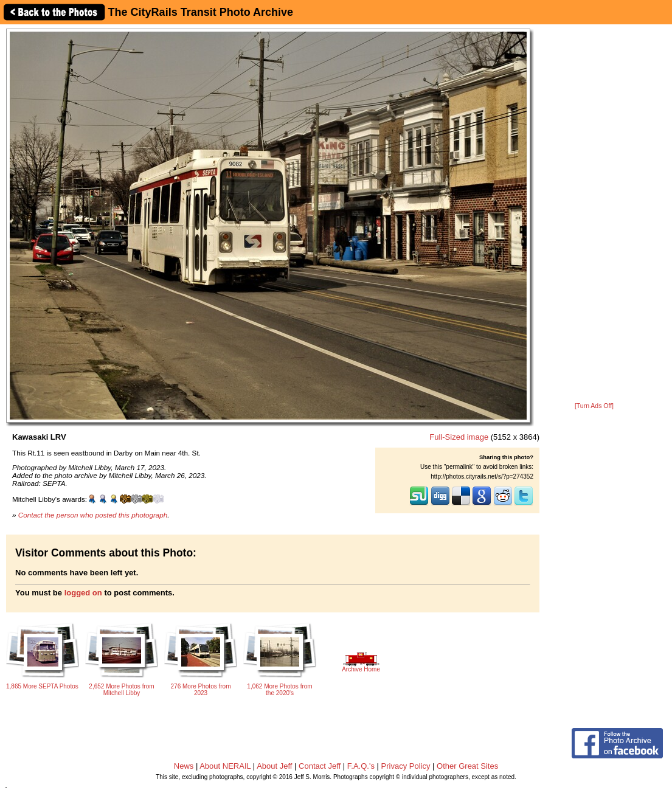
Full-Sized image (459, 437)
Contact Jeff (320, 766)
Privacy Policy (406, 766)
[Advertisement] (594, 214)
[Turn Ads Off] (594, 406)
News (184, 766)
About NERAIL (225, 766)
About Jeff (274, 766)
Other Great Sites (467, 766)
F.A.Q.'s (361, 766)
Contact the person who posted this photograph (93, 515)
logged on (83, 593)
